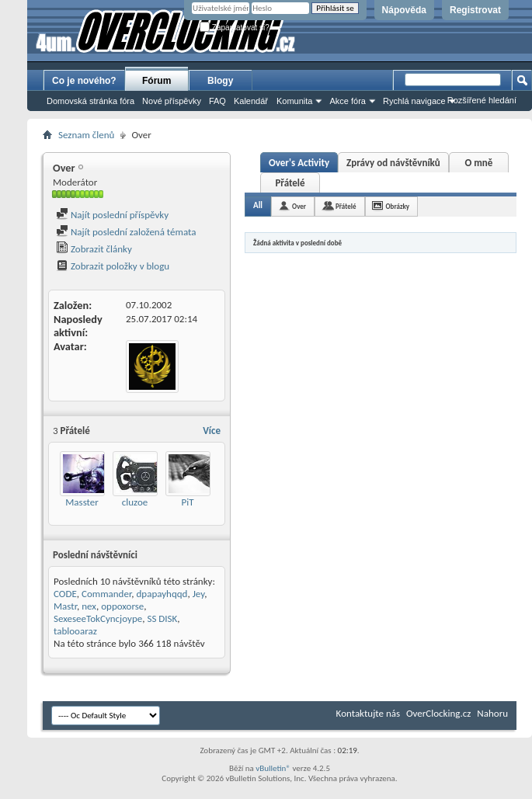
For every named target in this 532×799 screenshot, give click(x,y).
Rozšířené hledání (482, 100)
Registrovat (475, 10)
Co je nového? (84, 81)
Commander (106, 594)
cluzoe (135, 502)
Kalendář (251, 101)
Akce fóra (347, 101)
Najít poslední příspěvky (112, 215)
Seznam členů (86, 135)
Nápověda (404, 10)
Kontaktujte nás (368, 713)
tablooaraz (75, 631)
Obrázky (398, 206)
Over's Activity (299, 163)
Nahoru (492, 713)
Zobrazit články (94, 249)
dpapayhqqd (162, 594)
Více (212, 431)
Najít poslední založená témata (126, 232)
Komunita (294, 101)
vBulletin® (273, 768)
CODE (65, 594)
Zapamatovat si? (235, 28)
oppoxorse (122, 606)
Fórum (156, 81)
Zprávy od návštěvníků (393, 163)
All (258, 205)
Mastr (65, 606)
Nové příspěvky (172, 101)
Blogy (220, 81)
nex (89, 606)
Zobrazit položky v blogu (113, 266)
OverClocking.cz (438, 713)
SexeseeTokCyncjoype (98, 618)
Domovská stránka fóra (90, 101)
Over (299, 206)
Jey (199, 594)
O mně (478, 163)
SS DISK (162, 618)
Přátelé (290, 183)
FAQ (217, 101)
